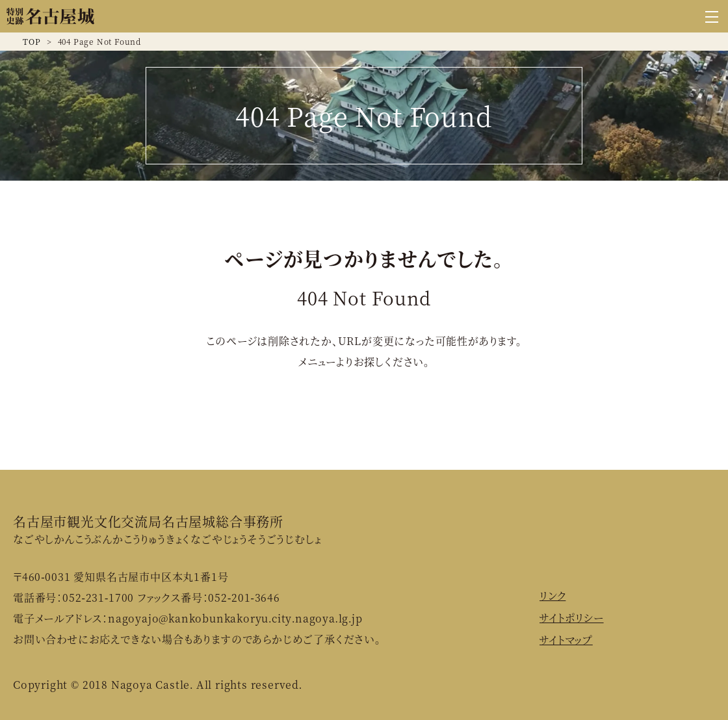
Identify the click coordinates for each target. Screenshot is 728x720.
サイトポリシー (572, 618)
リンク (552, 596)
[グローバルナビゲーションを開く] (712, 16)
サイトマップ (566, 640)
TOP (32, 41)
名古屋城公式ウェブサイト (50, 16)
